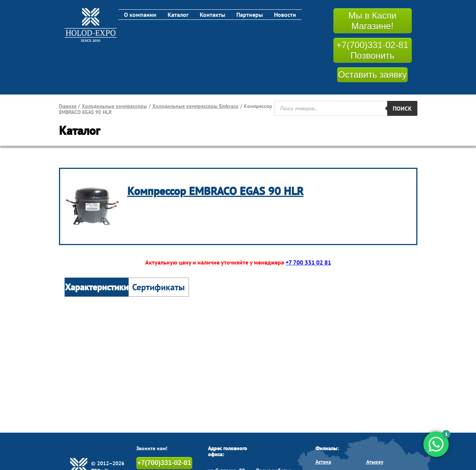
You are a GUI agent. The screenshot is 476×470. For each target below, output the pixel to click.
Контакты (212, 15)
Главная (68, 106)
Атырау (375, 462)
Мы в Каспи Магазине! (372, 21)
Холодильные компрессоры (114, 106)
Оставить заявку (373, 75)
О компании (140, 15)
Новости (285, 15)
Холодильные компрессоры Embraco (195, 106)
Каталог (178, 15)
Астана (323, 462)
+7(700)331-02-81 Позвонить (372, 50)
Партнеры (250, 15)
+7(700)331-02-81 (164, 463)
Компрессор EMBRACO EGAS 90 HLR (215, 191)
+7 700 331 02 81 (308, 262)
